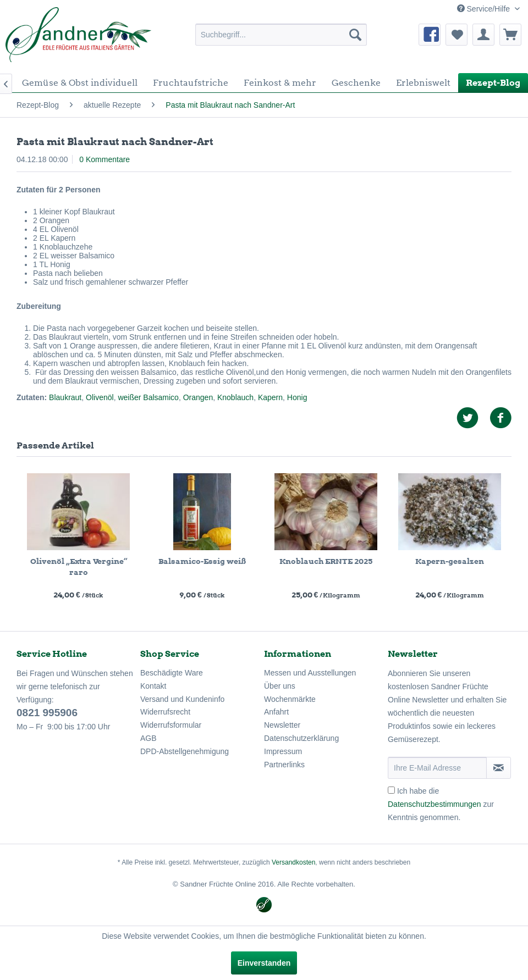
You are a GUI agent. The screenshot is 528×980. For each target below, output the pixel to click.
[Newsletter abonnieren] (499, 768)
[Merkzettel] (457, 35)
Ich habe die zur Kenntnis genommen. (441, 804)
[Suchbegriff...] (281, 35)
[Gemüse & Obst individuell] (80, 83)
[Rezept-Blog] (493, 83)
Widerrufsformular (171, 725)
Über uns (280, 686)
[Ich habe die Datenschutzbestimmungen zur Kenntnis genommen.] (391, 790)
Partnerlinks (284, 765)
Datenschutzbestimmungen (435, 804)
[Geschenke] (356, 83)
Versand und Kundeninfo (182, 699)
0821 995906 (47, 713)
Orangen (198, 397)
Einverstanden (264, 963)
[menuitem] (281, 35)
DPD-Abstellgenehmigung (185, 751)
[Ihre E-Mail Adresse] (437, 768)
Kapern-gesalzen (450, 561)
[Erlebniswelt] (423, 83)
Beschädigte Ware (172, 673)
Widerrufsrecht (165, 712)
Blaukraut (65, 397)
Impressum (283, 751)
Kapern (270, 397)
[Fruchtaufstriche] (191, 83)
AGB (148, 738)
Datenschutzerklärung (301, 738)
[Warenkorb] (510, 35)
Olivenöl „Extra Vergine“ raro (79, 567)
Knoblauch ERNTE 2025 (326, 561)
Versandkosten (293, 862)
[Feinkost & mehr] (280, 83)
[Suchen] (355, 35)
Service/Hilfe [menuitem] (485, 9)
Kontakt (153, 686)
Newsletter (282, 725)
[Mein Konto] (483, 35)
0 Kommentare (105, 159)
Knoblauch (235, 397)
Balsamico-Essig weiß (202, 561)
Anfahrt (276, 712)
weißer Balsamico (148, 397)
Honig (297, 397)
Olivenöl (100, 397)
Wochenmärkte (290, 699)
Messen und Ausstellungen (310, 673)
